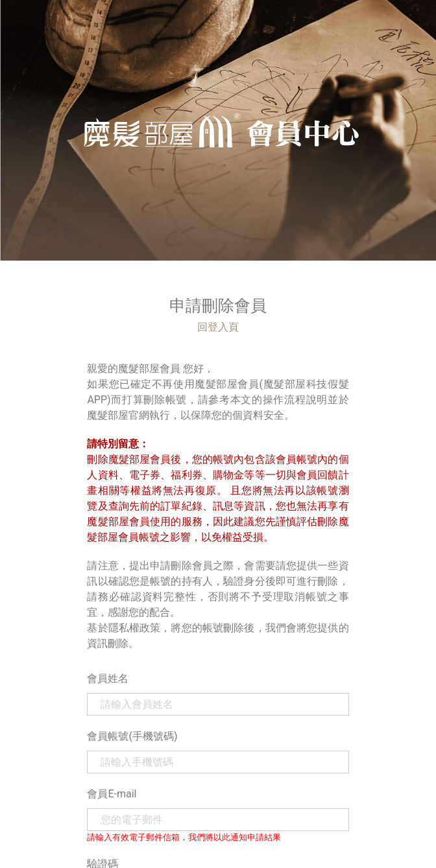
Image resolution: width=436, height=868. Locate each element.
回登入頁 (218, 327)
